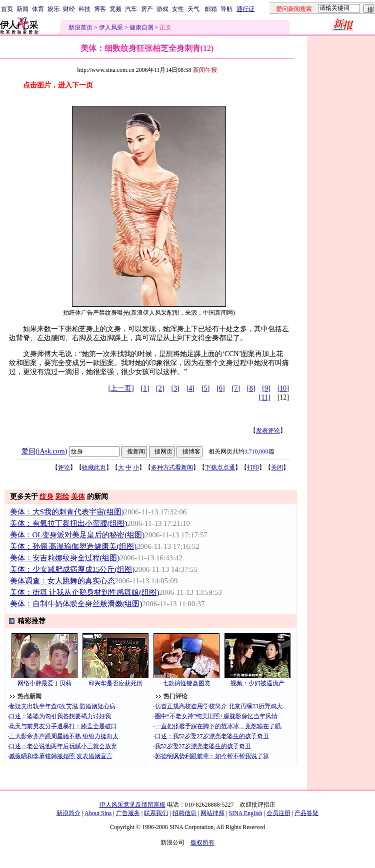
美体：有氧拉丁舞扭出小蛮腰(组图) (69, 523)
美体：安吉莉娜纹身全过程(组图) (65, 558)
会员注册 (278, 813)
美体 (78, 497)
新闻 (22, 9)
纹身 (46, 497)
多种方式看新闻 (172, 467)
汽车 (131, 9)
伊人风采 (111, 27)
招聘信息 (184, 813)
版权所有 (202, 843)
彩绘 (62, 497)
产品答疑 (306, 813)
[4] (190, 388)
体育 (38, 9)
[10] (283, 388)
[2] (160, 388)
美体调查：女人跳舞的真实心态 (62, 581)
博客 (100, 9)
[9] (266, 388)
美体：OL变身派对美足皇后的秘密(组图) (77, 535)
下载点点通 (220, 467)
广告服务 (128, 813)
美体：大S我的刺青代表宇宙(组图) (67, 512)
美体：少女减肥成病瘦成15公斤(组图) (72, 569)
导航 (226, 9)
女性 (178, 9)
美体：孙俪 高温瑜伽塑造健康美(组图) (73, 546)
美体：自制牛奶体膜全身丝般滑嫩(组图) (76, 604)
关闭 (277, 467)
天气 (193, 9)
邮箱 (211, 9)
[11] (265, 397)
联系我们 (156, 813)
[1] (145, 388)
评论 (64, 467)
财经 (69, 9)
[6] (220, 388)
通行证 (245, 9)
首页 (7, 9)
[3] (175, 388)
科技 (84, 9)
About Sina (98, 813)
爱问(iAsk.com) (44, 451)
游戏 (162, 9)
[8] (251, 388)
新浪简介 (68, 813)
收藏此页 (94, 467)
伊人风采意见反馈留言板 (132, 805)
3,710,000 (256, 451)
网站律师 (212, 813)
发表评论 (268, 431)
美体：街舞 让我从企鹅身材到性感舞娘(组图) (85, 592)
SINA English (245, 813)
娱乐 (53, 9)
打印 (253, 467)
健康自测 (141, 27)
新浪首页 (80, 27)
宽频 (115, 9)
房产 (147, 9)
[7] (236, 388)
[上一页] (121, 388)
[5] (205, 388)
